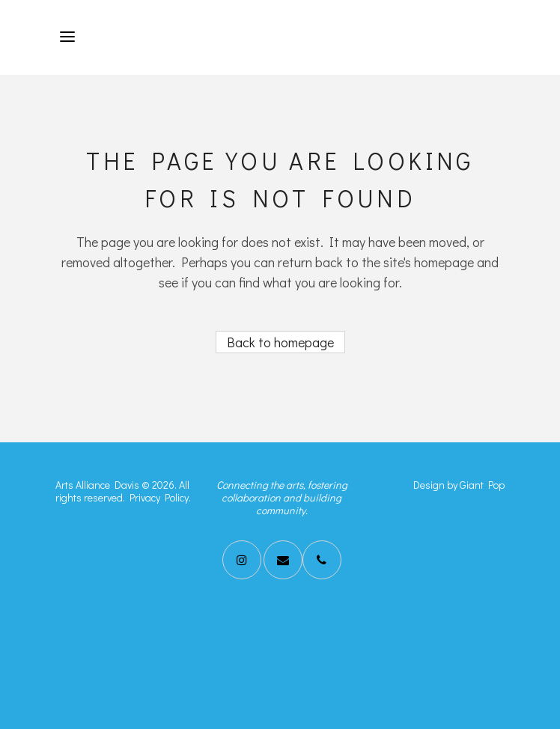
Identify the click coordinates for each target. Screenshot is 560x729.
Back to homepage (280, 342)
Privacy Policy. (160, 497)
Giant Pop (482, 485)
